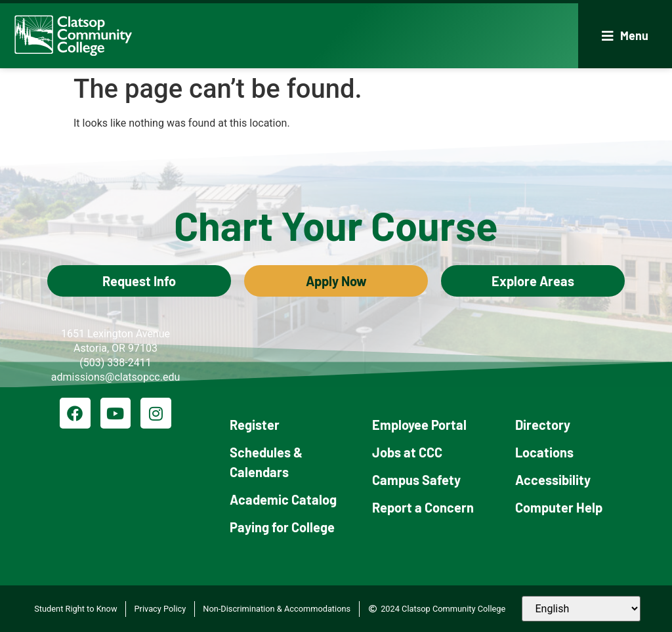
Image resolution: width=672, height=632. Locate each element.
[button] (625, 36)
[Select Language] (581, 609)
